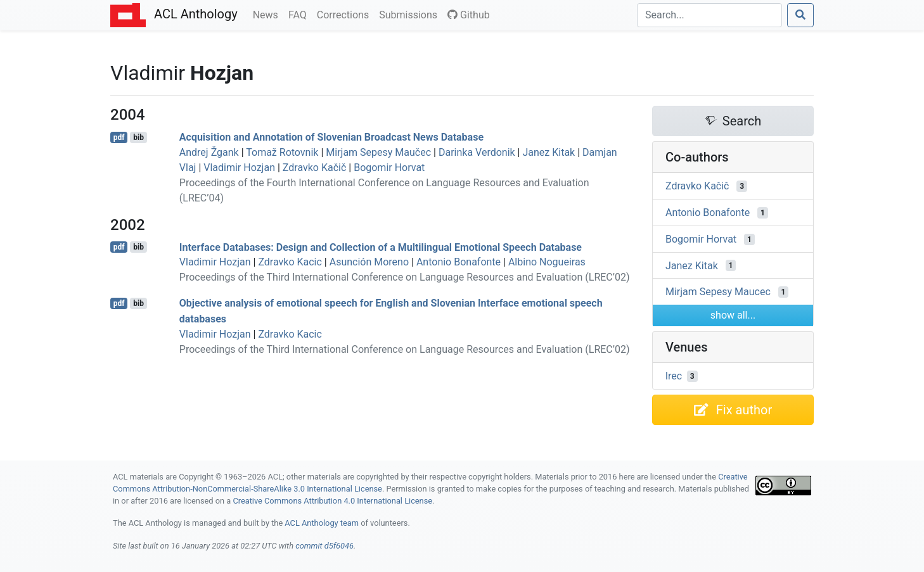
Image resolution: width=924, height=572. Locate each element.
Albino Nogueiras (547, 262)
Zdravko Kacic (290, 262)
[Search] (709, 15)
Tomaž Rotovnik (282, 152)
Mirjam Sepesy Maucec (718, 292)
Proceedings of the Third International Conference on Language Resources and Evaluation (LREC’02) (405, 277)
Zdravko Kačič (314, 168)
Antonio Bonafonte (459, 262)
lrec (674, 376)
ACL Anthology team (322, 523)
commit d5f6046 (324, 546)
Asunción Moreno (369, 262)
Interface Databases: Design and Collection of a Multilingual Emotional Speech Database (381, 247)
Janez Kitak (549, 152)
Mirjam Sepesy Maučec (378, 152)
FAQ (300, 14)
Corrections (345, 14)
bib (138, 137)
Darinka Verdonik (477, 152)
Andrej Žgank (209, 152)
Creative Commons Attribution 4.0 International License (332, 501)
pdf (119, 137)
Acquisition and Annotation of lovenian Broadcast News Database (331, 137)
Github (469, 15)
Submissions (411, 14)
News (268, 14)
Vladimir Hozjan (239, 168)
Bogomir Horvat (389, 168)
